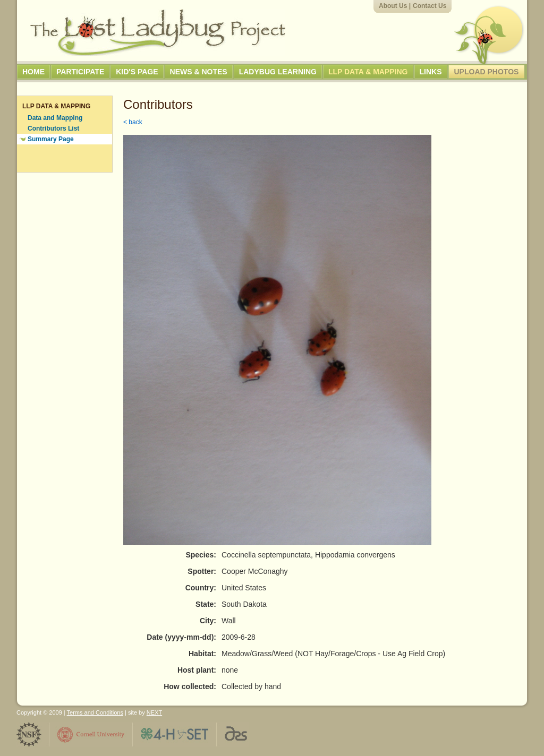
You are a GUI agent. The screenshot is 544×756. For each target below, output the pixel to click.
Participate (80, 72)
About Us (393, 6)
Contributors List (53, 128)
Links (431, 72)
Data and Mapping (55, 118)
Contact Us (430, 6)
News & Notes (199, 72)
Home (33, 72)
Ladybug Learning (278, 72)
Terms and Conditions (95, 712)
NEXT (154, 712)
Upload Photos (487, 72)
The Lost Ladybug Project (158, 32)
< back (133, 122)
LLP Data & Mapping (368, 72)
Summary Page (51, 139)
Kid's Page (137, 72)
